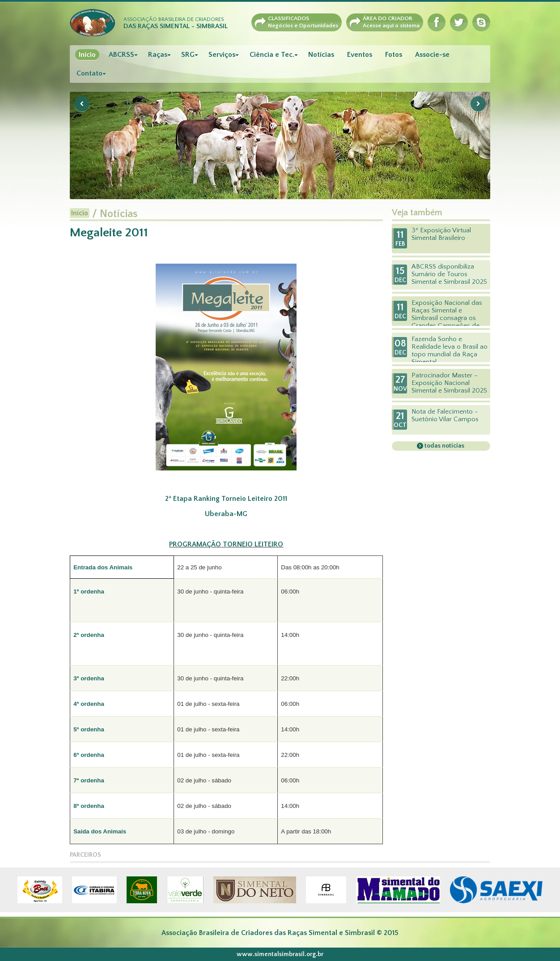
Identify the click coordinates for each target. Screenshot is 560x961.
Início (87, 55)
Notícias (321, 55)
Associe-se (432, 55)
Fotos (394, 55)
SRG (188, 55)
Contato (89, 73)
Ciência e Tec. (272, 55)
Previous (82, 104)
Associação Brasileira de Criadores (176, 23)
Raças (158, 55)
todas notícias (444, 446)
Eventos (360, 55)
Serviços (222, 55)
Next (478, 104)
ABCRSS (121, 55)
